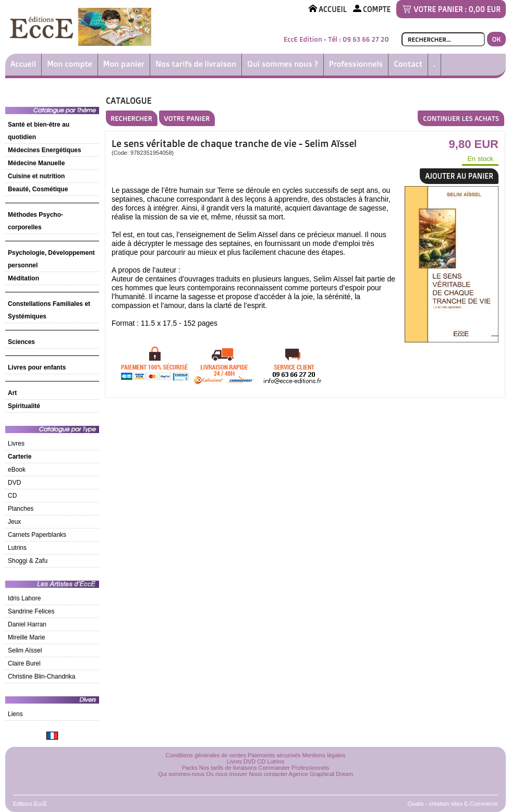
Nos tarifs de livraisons (228, 768)
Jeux (14, 522)
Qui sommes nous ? (283, 64)
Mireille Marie (26, 637)
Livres (16, 444)
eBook (17, 470)
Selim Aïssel (25, 650)
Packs (190, 768)
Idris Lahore (24, 598)
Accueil (23, 64)
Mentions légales (324, 755)
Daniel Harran (27, 624)
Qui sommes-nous (181, 774)
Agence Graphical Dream (321, 774)
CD (12, 496)
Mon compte (70, 64)
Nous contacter (268, 774)
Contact (408, 64)
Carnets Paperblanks (37, 535)
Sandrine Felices (31, 611)
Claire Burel (24, 663)
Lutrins (17, 548)
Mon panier (124, 64)
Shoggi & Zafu (28, 561)
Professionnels (356, 64)
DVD (14, 483)
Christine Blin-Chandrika (41, 676)
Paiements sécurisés (274, 755)
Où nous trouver (227, 774)
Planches (21, 509)
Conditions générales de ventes (206, 755)
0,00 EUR (485, 9)
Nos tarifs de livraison (196, 64)
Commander (275, 768)
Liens (15, 714)
